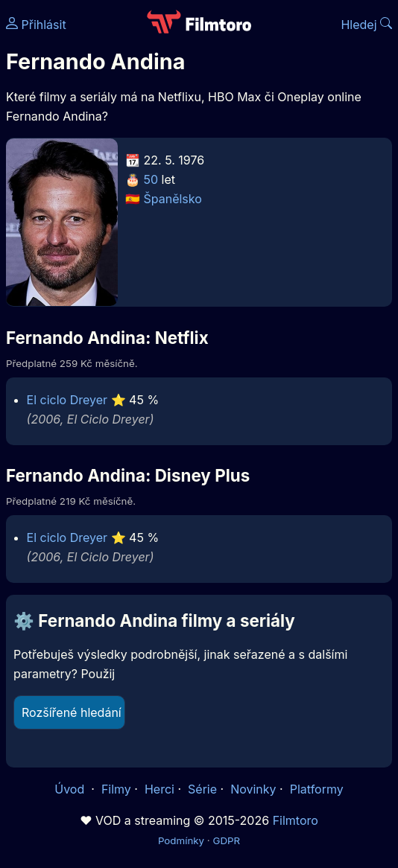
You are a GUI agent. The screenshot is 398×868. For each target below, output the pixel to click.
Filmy (116, 789)
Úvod (71, 789)
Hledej (366, 25)
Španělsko (173, 199)
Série (202, 789)
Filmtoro (296, 820)
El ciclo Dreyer (67, 400)
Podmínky (181, 840)
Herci (159, 789)
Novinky (253, 789)
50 (151, 179)
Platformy (317, 789)
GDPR (226, 840)
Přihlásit (36, 25)
